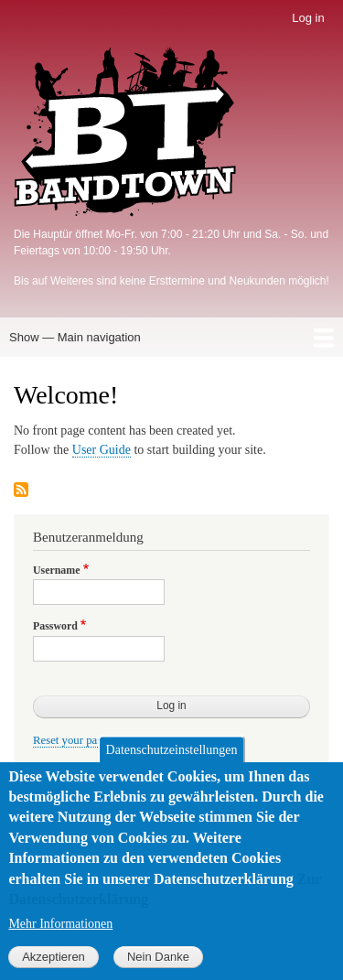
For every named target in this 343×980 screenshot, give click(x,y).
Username (56, 570)
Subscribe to (21, 491)
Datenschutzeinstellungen (172, 770)
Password (55, 626)
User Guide (102, 450)
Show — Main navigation (75, 337)
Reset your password (82, 740)
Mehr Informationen (60, 945)
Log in (308, 18)
